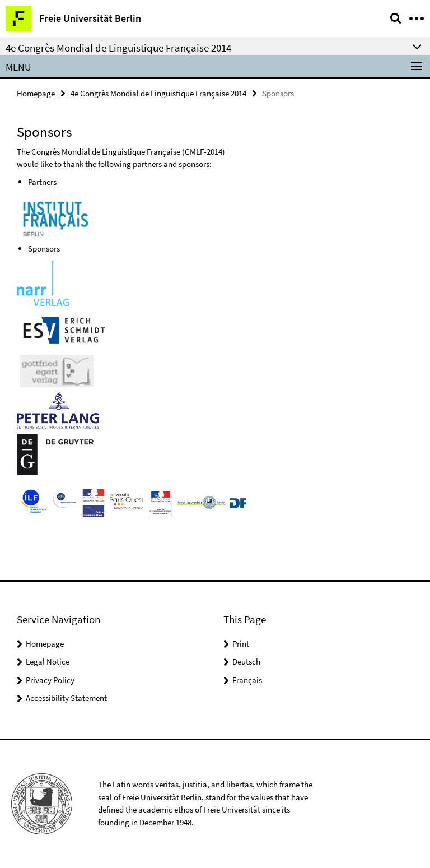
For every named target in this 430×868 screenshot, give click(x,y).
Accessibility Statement (66, 698)
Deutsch (246, 662)
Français (247, 680)
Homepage (36, 93)
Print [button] (241, 644)
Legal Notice (48, 662)
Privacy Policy (50, 680)
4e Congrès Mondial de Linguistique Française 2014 (158, 93)
